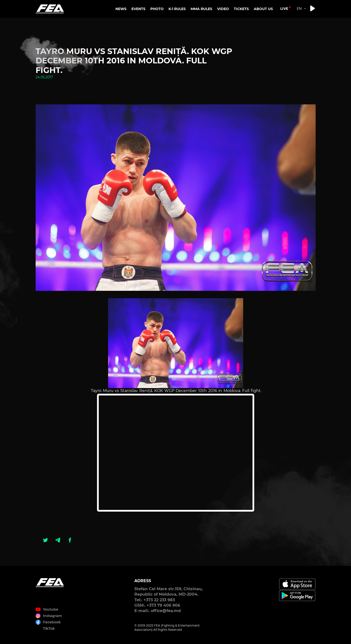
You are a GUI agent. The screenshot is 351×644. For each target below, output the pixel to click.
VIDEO (223, 9)
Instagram (52, 616)
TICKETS (241, 9)
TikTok (49, 629)
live (284, 9)
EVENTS (138, 9)
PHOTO (157, 9)
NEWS (121, 9)
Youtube (51, 609)
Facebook (52, 622)
